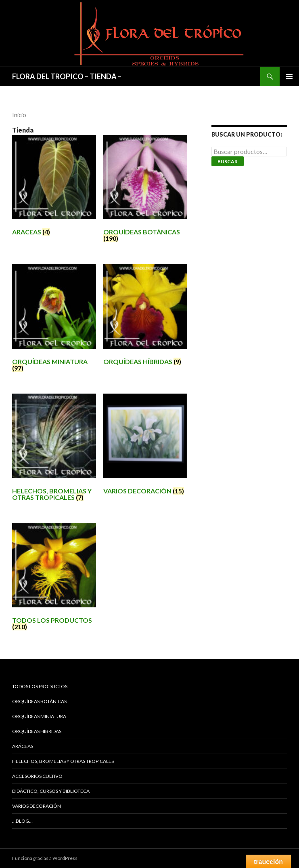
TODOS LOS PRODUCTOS (40, 686)
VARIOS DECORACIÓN (37, 806)
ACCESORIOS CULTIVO (37, 776)
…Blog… (22, 821)
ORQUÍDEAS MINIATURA (39, 716)
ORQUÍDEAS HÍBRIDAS (37, 731)
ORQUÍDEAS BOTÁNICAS (39, 701)
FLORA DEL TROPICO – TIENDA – (67, 76)
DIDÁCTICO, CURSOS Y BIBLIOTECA (51, 791)
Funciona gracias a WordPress (45, 858)
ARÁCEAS (23, 746)
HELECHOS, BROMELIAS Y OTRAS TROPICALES (63, 761)
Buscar (228, 161)
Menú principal (289, 76)
